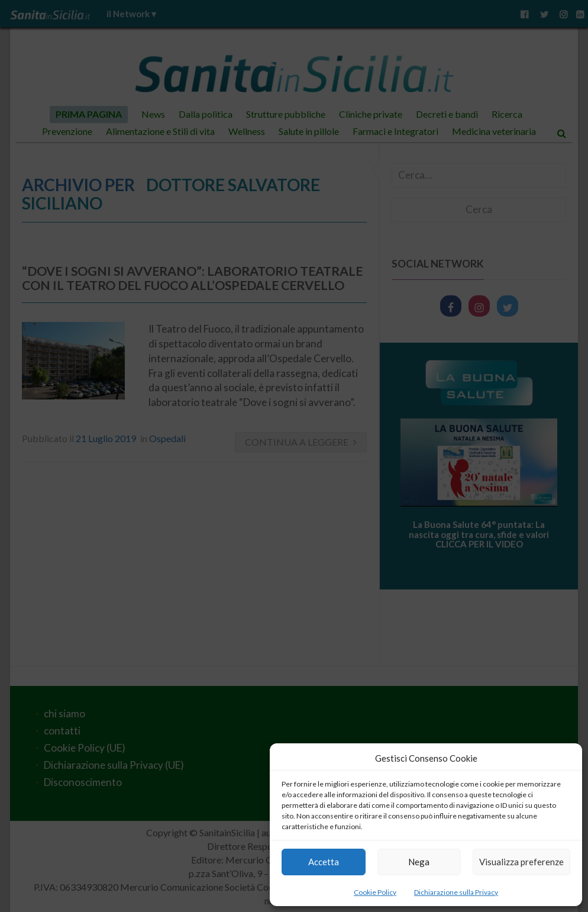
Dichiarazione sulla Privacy (456, 892)
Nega (419, 862)
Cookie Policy (375, 892)
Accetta (324, 862)
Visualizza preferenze (521, 862)
